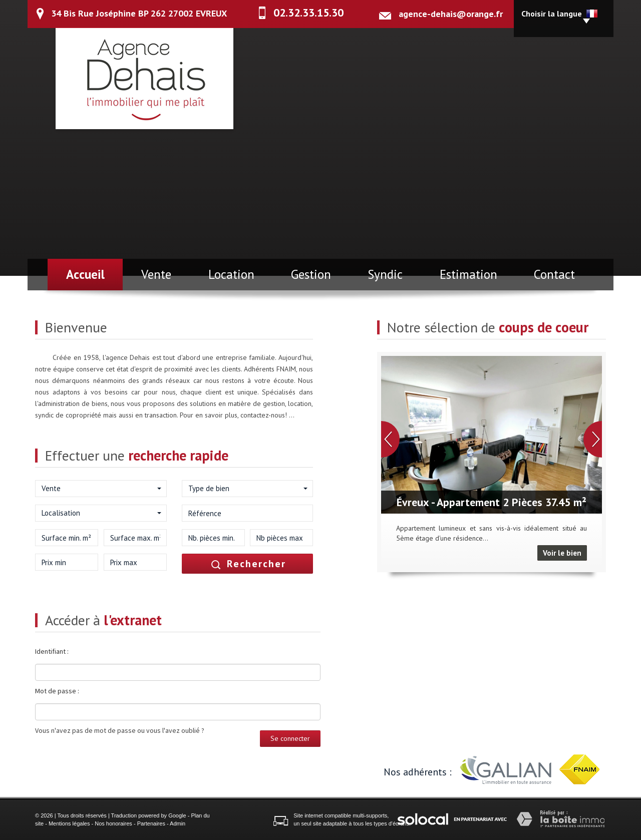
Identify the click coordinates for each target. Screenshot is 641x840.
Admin (178, 823)
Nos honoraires (113, 823)
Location (231, 274)
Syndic (385, 274)
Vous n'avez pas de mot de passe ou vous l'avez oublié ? (120, 730)
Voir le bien (562, 553)
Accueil (85, 274)
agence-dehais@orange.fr (451, 14)
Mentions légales (69, 823)
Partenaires (151, 823)
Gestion (311, 274)
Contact (554, 274)
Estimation (468, 274)
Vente (156, 274)
